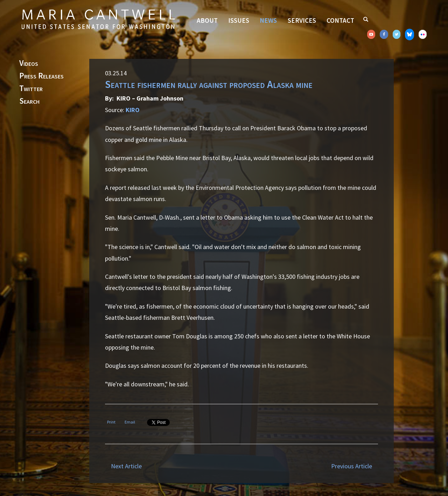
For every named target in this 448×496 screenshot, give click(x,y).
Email (130, 422)
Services (302, 20)
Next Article (126, 466)
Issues (239, 20)
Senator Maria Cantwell (98, 19)
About (207, 20)
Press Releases (41, 76)
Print (111, 422)
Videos (29, 63)
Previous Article (352, 466)
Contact (340, 20)
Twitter (31, 89)
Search (29, 101)
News (268, 20)
